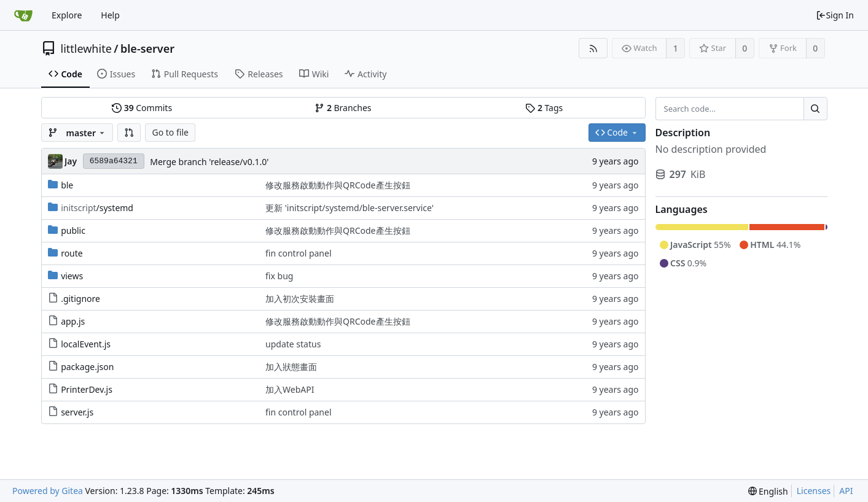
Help (110, 15)
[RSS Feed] (593, 48)
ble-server (147, 48)
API (846, 491)
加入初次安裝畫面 (300, 299)
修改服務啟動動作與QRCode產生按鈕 (338, 185)
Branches (343, 108)
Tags (544, 108)
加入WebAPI (290, 389)
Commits (142, 108)
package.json (87, 367)
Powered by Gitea (48, 491)
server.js (77, 412)
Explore (67, 15)
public (73, 230)
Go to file (170, 132)
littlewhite (86, 48)
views (72, 276)
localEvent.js (86, 344)
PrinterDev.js (87, 389)
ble (67, 185)
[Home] (23, 15)
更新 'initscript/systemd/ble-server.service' (350, 208)
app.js (73, 321)
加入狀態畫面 (291, 367)
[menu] (768, 491)
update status (293, 344)
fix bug (279, 276)
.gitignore (80, 299)
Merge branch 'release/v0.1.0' (209, 162)
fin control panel (298, 253)
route (72, 253)
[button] (129, 133)
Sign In (835, 15)
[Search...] (815, 109)
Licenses (814, 491)
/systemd (97, 208)
